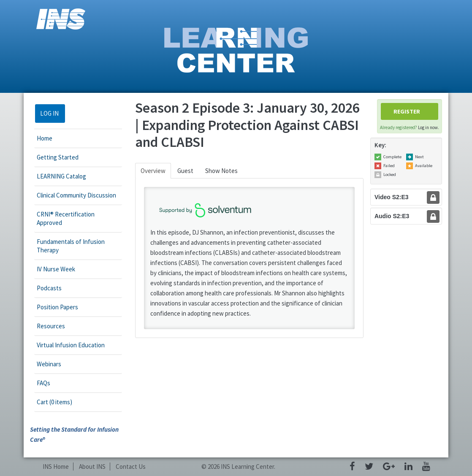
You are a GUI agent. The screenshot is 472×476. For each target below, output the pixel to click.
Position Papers (57, 307)
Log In (49, 113)
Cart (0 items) (54, 402)
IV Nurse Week (56, 269)
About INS (92, 467)
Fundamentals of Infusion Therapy (71, 246)
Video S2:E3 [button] (392, 197)
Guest (185, 171)
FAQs (43, 383)
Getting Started (58, 157)
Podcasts (49, 288)
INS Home (56, 467)
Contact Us (131, 467)
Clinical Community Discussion (76, 195)
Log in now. (429, 127)
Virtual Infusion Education (71, 345)
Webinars (49, 364)
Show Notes (221, 171)
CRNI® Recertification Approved (66, 218)
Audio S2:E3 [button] (392, 216)
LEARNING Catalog (61, 176)
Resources (51, 326)
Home (45, 138)
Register (407, 111)
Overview (153, 171)
